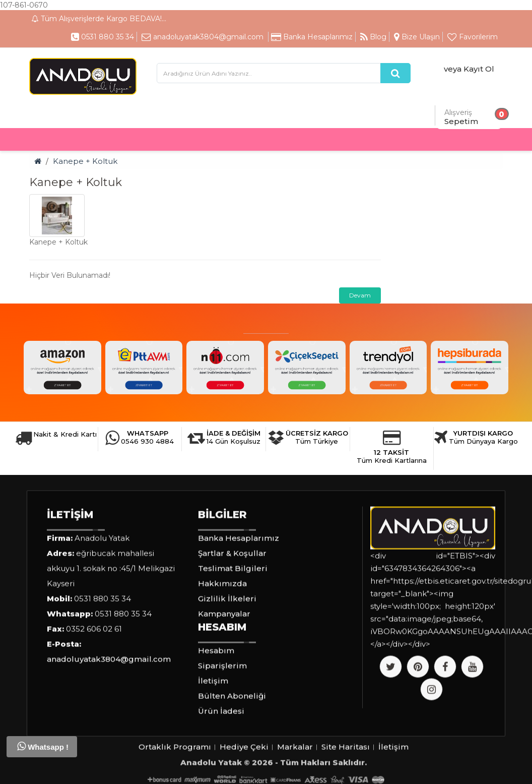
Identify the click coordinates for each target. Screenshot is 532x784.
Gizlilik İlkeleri (227, 657)
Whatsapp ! (43, 746)
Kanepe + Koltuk (85, 161)
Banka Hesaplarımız (312, 37)
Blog (373, 37)
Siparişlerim (222, 724)
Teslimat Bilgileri (233, 627)
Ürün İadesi (221, 770)
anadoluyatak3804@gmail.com (203, 37)
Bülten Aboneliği (232, 755)
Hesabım (216, 709)
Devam (360, 295)
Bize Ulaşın (417, 37)
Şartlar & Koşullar (232, 612)
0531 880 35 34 (103, 37)
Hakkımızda (222, 642)
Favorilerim (473, 37)
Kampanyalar (224, 672)
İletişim (213, 739)
